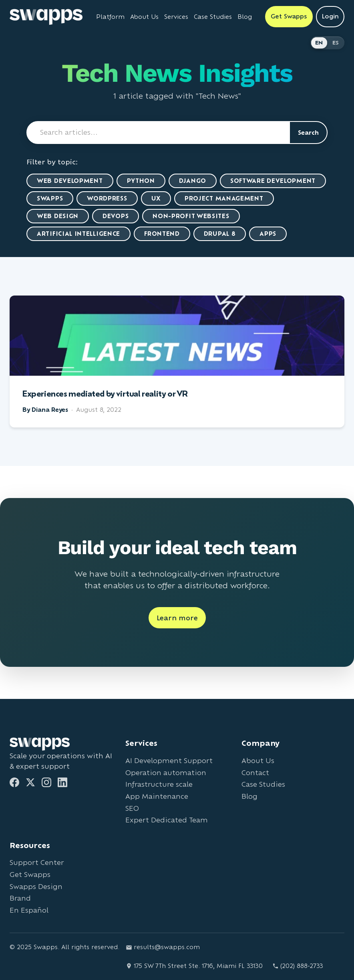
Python (141, 181)
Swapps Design (36, 886)
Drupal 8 (220, 234)
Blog (249, 796)
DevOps (116, 216)
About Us (258, 760)
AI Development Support (169, 760)
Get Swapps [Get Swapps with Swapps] (289, 16)
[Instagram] (46, 782)
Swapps (50, 198)
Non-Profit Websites (191, 216)
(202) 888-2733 (298, 966)
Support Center (37, 862)
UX (156, 198)
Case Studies (263, 784)
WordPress (107, 198)
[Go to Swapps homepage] (46, 17)
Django (193, 181)
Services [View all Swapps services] (176, 17)
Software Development (273, 181)
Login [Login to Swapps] (330, 16)
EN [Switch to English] (319, 43)
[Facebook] (14, 782)
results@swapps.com (163, 947)
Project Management (224, 198)
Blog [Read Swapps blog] (245, 17)
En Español (29, 910)
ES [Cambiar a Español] (336, 43)
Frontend (162, 234)
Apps (268, 234)
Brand (20, 898)
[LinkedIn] (62, 782)
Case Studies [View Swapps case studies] (213, 17)
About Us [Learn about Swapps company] (144, 17)
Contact (255, 772)
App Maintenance (157, 796)
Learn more (177, 618)
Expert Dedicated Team (167, 820)
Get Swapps (30, 874)
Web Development (70, 181)
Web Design (58, 216)
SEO (132, 808)
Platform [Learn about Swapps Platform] (110, 17)
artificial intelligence (78, 234)
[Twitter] (30, 782)
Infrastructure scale (159, 784)
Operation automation (166, 772)
